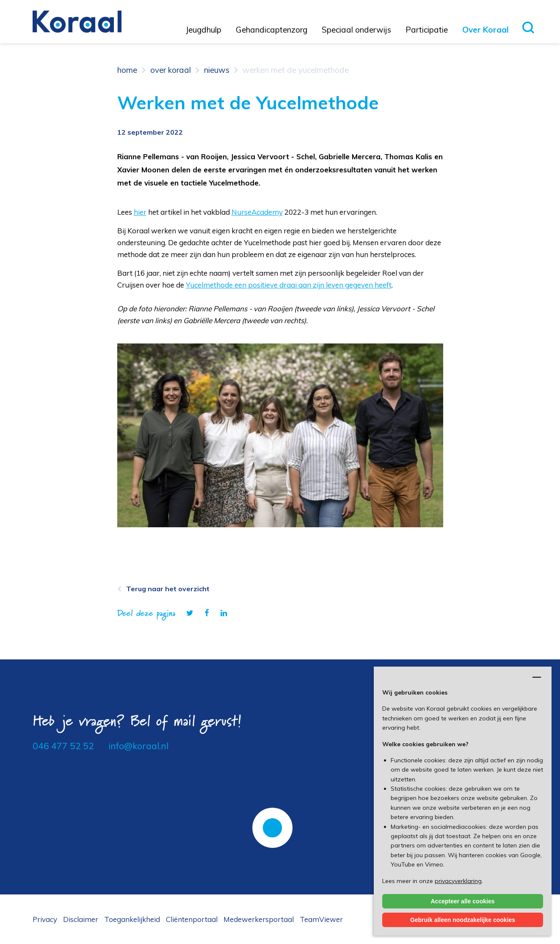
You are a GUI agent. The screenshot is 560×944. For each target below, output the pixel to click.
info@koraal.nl (138, 746)
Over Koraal (486, 30)
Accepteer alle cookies (463, 901)
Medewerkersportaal (259, 919)
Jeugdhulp (204, 30)
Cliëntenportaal (192, 919)
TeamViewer (321, 919)
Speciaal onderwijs (356, 30)
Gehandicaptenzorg (272, 30)
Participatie (427, 30)
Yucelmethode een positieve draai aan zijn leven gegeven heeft (289, 285)
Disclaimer (81, 919)
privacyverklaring (458, 881)
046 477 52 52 (63, 746)
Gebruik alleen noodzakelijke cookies (463, 920)
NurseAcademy (257, 212)
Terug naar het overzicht (168, 589)
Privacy (45, 919)
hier (140, 212)
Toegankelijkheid (132, 919)
